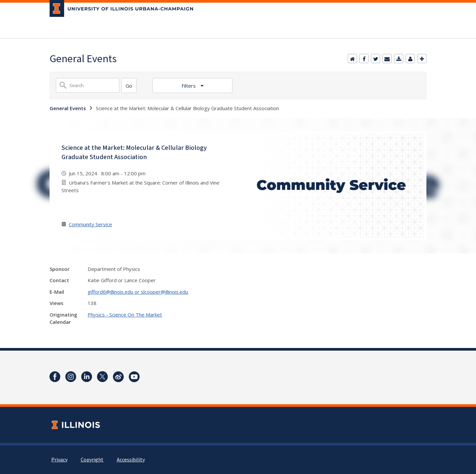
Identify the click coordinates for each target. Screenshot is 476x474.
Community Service (90, 224)
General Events (68, 108)
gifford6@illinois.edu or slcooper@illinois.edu (138, 292)
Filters (189, 86)
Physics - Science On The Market (125, 315)
